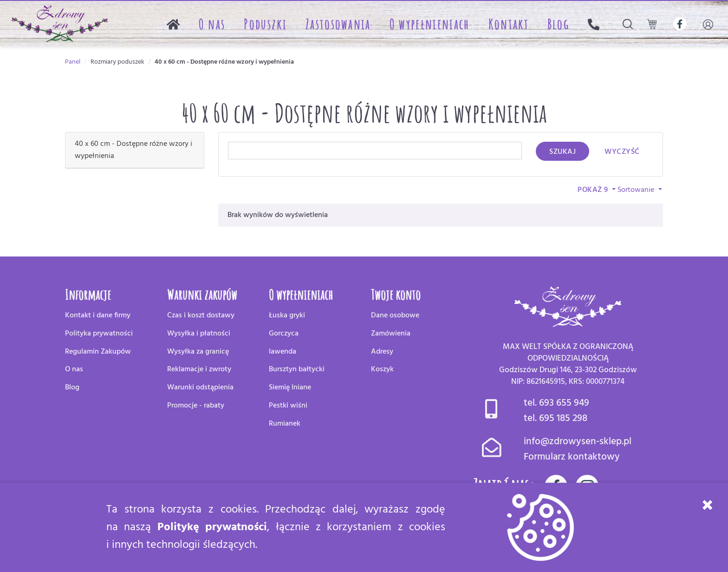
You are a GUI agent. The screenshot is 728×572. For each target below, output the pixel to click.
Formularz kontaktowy (572, 457)
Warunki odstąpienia (200, 388)
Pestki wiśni (288, 406)
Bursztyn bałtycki (297, 369)
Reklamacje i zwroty (199, 369)
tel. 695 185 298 (556, 418)
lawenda (283, 352)
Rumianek (285, 424)
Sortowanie (637, 190)
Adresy (382, 352)
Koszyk (382, 369)
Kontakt (509, 24)
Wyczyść (622, 152)
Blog (558, 24)
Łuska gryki (287, 316)
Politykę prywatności (212, 527)
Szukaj (562, 152)
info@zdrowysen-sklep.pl (578, 442)
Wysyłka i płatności (199, 334)
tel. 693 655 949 (556, 403)
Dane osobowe (395, 316)
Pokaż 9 (594, 190)
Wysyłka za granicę (198, 352)
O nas (212, 24)
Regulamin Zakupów (98, 352)
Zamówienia (391, 334)
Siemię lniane (290, 388)
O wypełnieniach (430, 24)
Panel (73, 62)
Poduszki (265, 24)
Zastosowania (338, 24)
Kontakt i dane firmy (98, 316)
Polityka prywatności (99, 334)
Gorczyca (284, 334)
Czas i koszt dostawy (201, 316)
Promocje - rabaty (196, 406)
